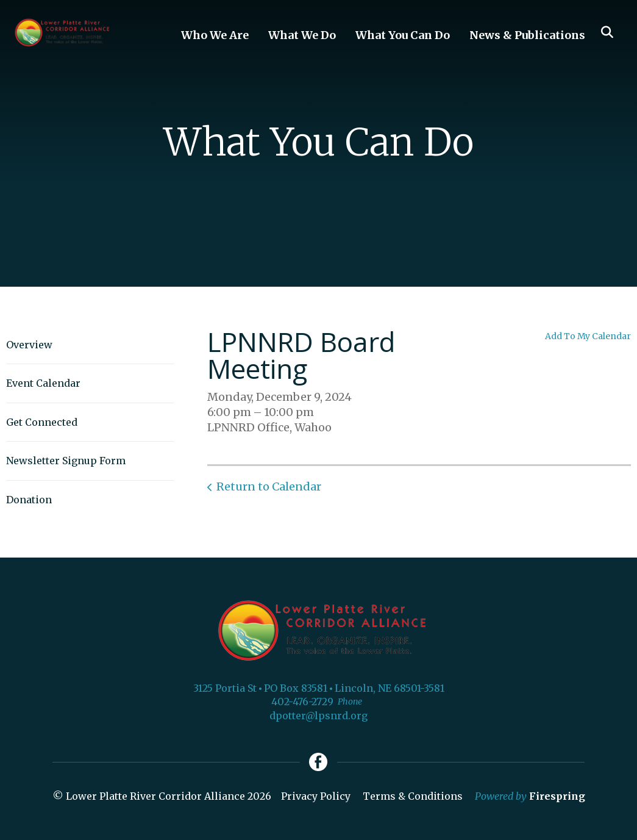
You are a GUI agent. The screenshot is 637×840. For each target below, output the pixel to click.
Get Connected (42, 422)
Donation (29, 500)
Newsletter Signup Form (66, 461)
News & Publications (527, 35)
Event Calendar (43, 383)
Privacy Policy (316, 796)
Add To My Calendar (588, 336)
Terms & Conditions (413, 796)
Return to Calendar (269, 486)
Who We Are (215, 35)
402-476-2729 (302, 702)
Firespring (557, 796)
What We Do (302, 35)
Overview (29, 345)
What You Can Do (403, 35)
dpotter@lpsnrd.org (318, 716)
